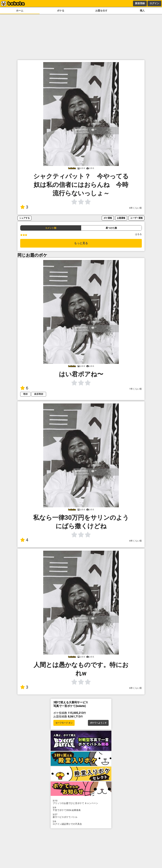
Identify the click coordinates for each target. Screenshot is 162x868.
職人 (142, 11)
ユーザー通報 (136, 218)
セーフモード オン (64, 723)
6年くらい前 (136, 208)
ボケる (61, 11)
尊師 (25, 394)
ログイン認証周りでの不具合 (81, 823)
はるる (138, 234)
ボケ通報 (108, 218)
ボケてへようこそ (98, 723)
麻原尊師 (39, 394)
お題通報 (121, 218)
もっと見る (81, 243)
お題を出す (101, 11)
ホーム (20, 11)
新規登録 (140, 3)
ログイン (154, 3)
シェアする (25, 218)
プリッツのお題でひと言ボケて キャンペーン (81, 802)
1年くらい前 (136, 389)
